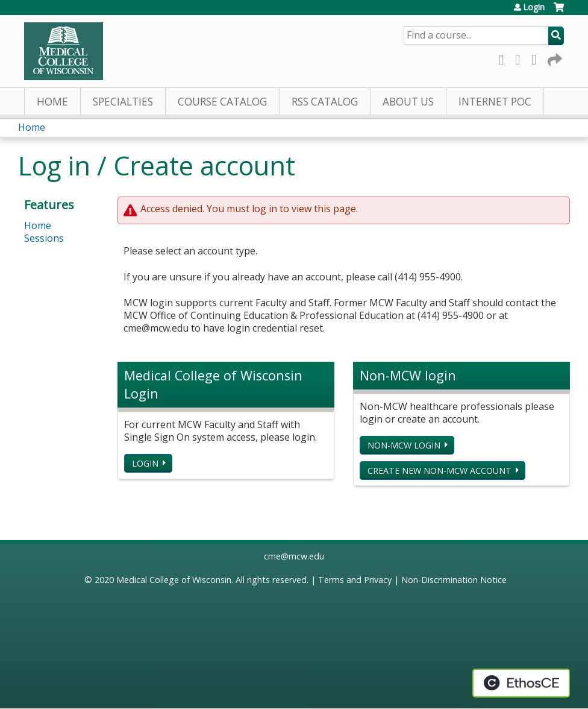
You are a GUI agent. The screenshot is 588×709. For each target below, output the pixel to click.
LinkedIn (537, 58)
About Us (408, 102)
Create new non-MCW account (439, 471)
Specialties (123, 102)
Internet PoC (495, 102)
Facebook (505, 58)
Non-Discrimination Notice (454, 580)
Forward (554, 58)
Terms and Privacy (355, 580)
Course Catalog (222, 102)
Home (52, 102)
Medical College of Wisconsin (174, 580)
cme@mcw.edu (294, 556)
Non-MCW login (404, 445)
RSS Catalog (325, 102)
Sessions (44, 238)
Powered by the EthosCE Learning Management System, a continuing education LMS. (521, 683)
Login (534, 7)
